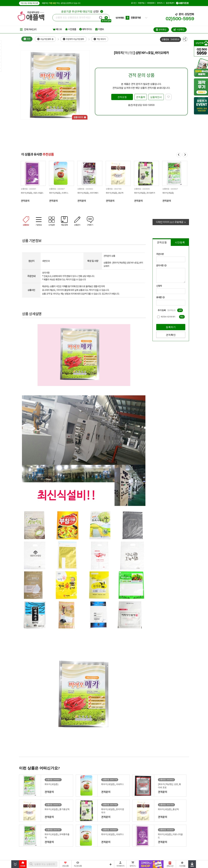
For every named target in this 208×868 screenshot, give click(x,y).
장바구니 (160, 3)
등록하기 (171, 327)
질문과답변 (170, 3)
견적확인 (171, 335)
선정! (82, 12)
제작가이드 (86, 29)
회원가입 (141, 3)
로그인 (133, 3)
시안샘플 (71, 29)
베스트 (57, 29)
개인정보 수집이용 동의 (168, 317)
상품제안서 (156, 97)
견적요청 (122, 97)
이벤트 (100, 29)
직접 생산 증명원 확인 (29, 3)
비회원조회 (151, 3)
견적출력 (141, 97)
